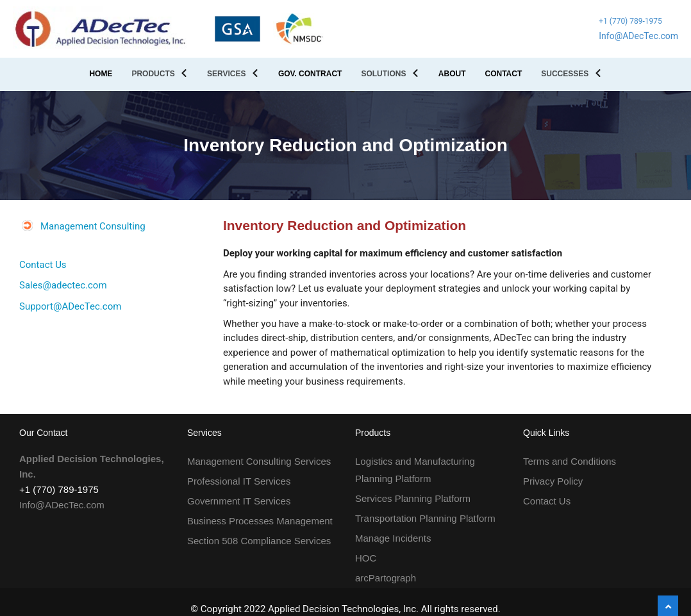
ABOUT (452, 74)
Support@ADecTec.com (70, 306)
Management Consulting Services (259, 461)
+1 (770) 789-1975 (630, 21)
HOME (101, 74)
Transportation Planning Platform (425, 518)
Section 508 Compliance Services (259, 541)
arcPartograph (386, 578)
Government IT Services (239, 501)
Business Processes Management (260, 521)
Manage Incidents (393, 538)
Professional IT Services (239, 481)
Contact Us (43, 265)
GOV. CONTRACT (310, 74)
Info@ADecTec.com (638, 36)
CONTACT (503, 74)
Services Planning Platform (413, 498)
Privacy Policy (553, 481)
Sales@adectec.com (63, 285)
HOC (366, 558)
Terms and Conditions (570, 461)
